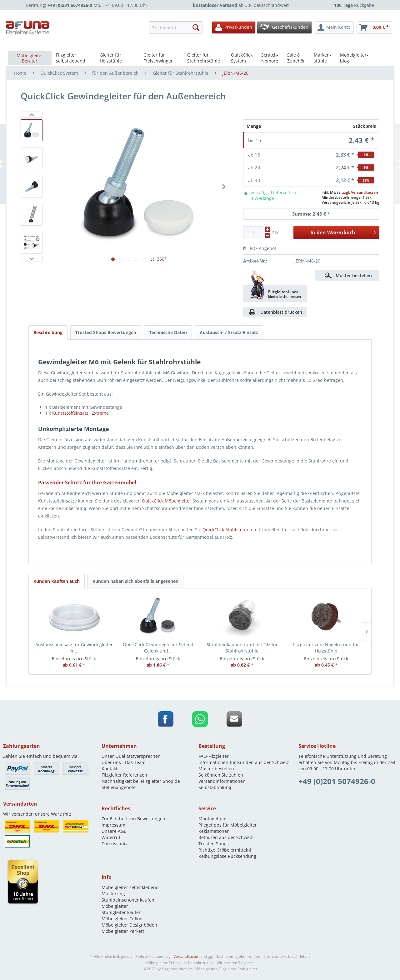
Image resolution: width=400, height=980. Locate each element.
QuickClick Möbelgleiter (167, 501)
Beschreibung (48, 332)
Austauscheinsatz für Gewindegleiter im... (74, 648)
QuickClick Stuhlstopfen (227, 530)
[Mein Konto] (334, 27)
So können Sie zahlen (221, 775)
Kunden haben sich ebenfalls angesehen (135, 581)
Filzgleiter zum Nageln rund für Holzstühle (326, 648)
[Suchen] (196, 27)
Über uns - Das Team (124, 762)
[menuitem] (177, 27)
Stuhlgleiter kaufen (122, 912)
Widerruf (111, 837)
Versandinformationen (222, 781)
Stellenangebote (119, 787)
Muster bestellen (354, 275)
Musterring (113, 894)
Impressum (113, 825)
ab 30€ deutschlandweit (241, 5)
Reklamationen (214, 831)
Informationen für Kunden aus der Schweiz (244, 762)
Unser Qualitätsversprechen (131, 756)
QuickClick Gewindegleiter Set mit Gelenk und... (158, 648)
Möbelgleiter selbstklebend (130, 887)
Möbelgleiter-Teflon (122, 919)
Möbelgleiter (115, 906)
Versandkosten (186, 956)
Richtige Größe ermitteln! (225, 850)
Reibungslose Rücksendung (227, 856)
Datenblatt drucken (281, 312)
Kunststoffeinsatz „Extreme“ (81, 413)
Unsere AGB (114, 831)
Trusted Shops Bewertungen (106, 332)
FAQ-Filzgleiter (214, 756)
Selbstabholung (215, 787)
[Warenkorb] (374, 27)
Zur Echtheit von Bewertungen (133, 819)
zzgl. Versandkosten (360, 192)
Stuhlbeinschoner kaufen (128, 900)
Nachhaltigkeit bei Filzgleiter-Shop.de (141, 781)
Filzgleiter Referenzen (124, 775)
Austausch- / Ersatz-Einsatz (229, 332)
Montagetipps (213, 819)
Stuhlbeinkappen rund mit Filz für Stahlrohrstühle (242, 648)
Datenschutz (115, 844)
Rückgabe (354, 5)
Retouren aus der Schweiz (226, 837)
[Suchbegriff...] (176, 27)
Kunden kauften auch (57, 581)
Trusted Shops (214, 844)
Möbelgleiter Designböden (129, 925)
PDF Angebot (260, 248)
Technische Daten (168, 332)
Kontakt (110, 769)
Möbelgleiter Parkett (123, 931)
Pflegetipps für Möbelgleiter (228, 825)
